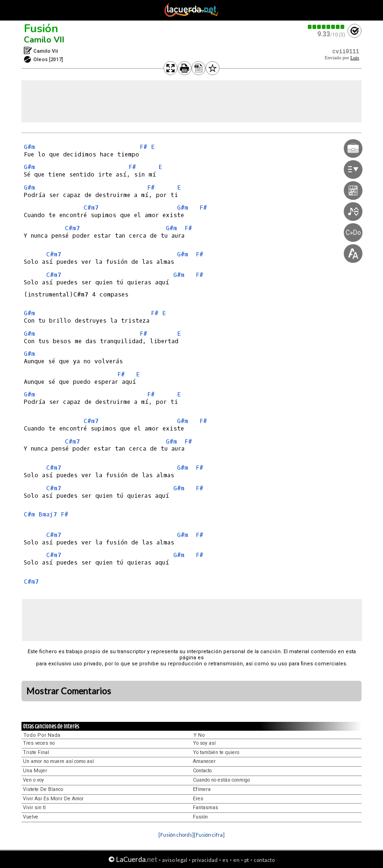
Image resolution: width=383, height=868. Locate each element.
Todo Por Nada (42, 735)
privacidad (205, 860)
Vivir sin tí (34, 808)
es (225, 860)
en (236, 860)
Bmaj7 (48, 514)
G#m (29, 147)
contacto (264, 860)
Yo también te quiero (216, 752)
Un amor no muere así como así (58, 761)
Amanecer (204, 761)
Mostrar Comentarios (69, 691)
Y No (199, 735)
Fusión (41, 28)
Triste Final (36, 752)
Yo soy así (204, 743)
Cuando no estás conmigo (221, 780)
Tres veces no (39, 743)
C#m (29, 514)
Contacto (202, 771)
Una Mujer (35, 771)
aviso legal (175, 860)
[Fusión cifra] (209, 835)
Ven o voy (33, 780)
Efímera (202, 789)
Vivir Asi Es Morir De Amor (53, 799)
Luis (355, 58)
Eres (198, 799)
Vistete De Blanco (43, 789)
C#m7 (91, 208)
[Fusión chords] (176, 835)
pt (247, 860)
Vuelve (31, 817)
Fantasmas (206, 808)
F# (143, 147)
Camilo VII (44, 40)
